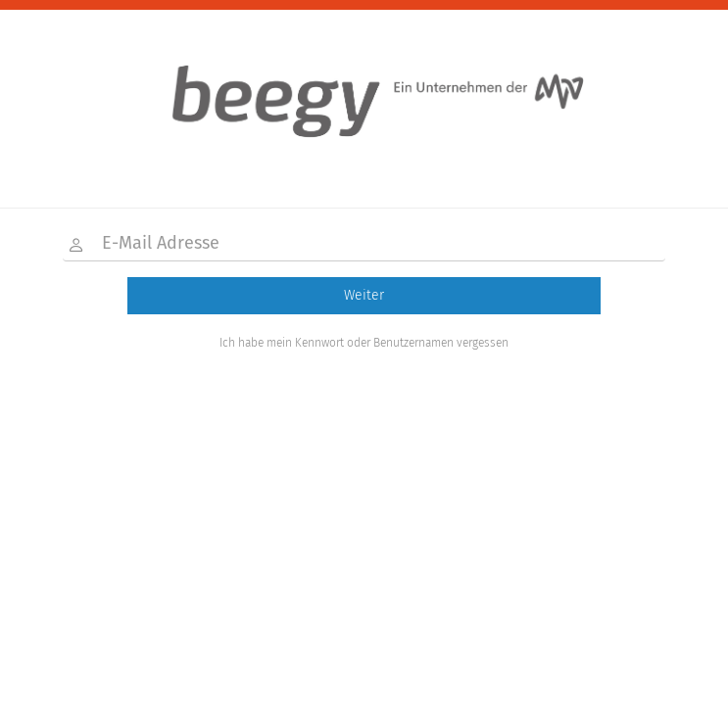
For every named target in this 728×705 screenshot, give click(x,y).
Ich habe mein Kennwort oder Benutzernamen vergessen (364, 343)
